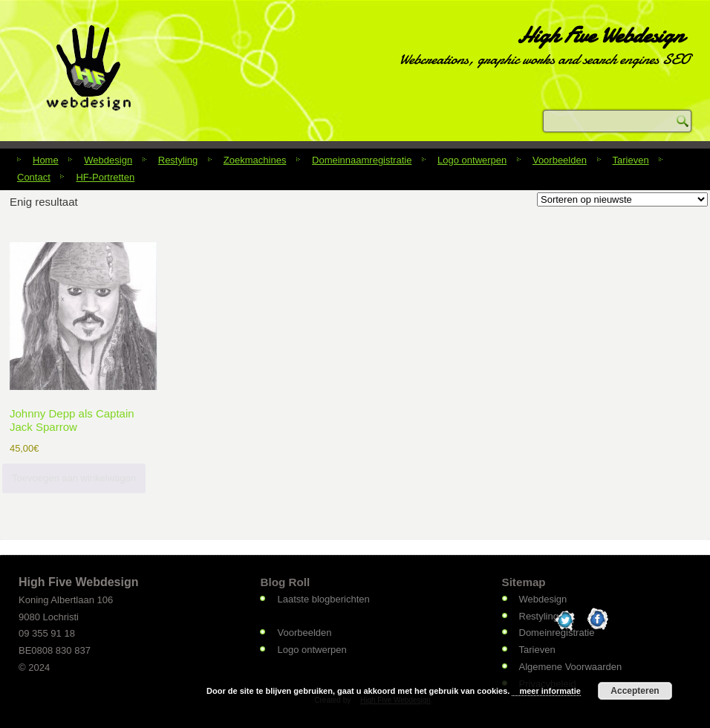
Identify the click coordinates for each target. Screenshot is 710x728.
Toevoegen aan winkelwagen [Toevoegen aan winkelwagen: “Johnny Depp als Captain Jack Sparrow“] (74, 478)
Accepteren (635, 691)
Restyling (178, 160)
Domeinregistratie (557, 633)
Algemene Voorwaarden (571, 667)
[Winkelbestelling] (622, 199)
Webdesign (108, 160)
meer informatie (550, 691)
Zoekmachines (255, 160)
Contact (34, 177)
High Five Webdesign (600, 35)
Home (46, 160)
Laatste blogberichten (323, 599)
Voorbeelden (560, 160)
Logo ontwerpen (472, 160)
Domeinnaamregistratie (362, 160)
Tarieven (631, 160)
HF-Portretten (105, 177)
